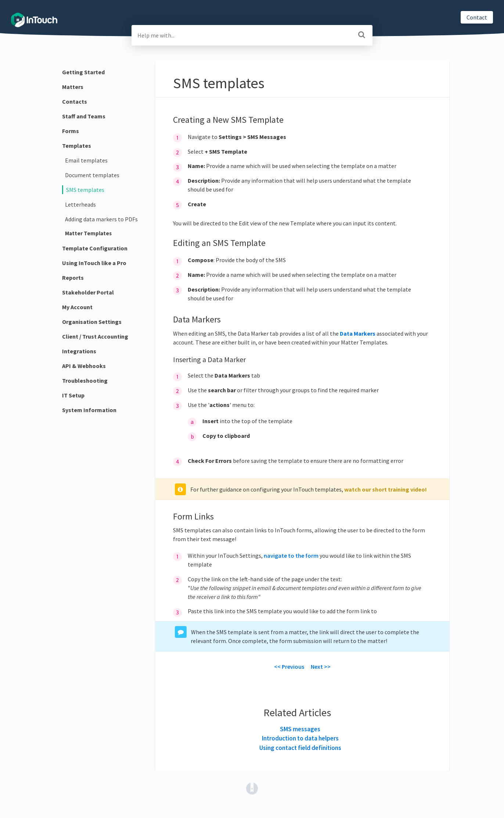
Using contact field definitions (300, 748)
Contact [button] (477, 17)
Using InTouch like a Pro (94, 263)
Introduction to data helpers (300, 738)
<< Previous (289, 667)
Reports (73, 278)
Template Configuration (95, 248)
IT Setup (73, 395)
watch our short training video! (386, 489)
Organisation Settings (92, 322)
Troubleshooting (85, 381)
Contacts (75, 101)
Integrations (79, 351)
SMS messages (300, 729)
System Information (89, 410)
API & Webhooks (84, 366)
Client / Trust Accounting (95, 336)
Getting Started (83, 72)
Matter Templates (88, 233)
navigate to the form (291, 556)
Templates (77, 146)
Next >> (321, 667)
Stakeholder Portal (88, 292)
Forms (71, 131)
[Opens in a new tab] (252, 788)
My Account (77, 307)
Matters (73, 87)
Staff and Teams (84, 116)
